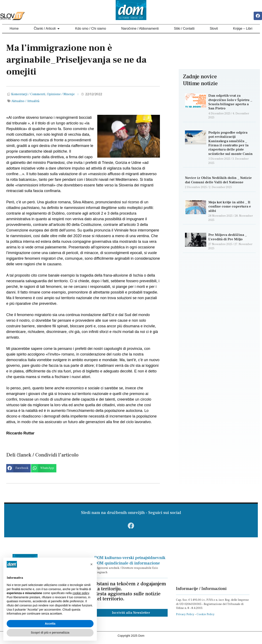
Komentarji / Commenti (28, 95)
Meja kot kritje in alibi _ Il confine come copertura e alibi (230, 207)
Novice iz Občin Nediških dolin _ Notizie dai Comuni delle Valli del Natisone (218, 180)
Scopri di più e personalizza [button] (50, 633)
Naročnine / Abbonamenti (140, 29)
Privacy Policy (185, 616)
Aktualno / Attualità (25, 101)
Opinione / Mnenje (61, 95)
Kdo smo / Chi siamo (91, 29)
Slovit (214, 29)
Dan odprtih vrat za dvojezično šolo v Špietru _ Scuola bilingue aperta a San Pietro (230, 102)
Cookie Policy (206, 616)
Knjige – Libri (243, 29)
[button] (18, 469)
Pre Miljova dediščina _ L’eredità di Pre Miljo (228, 237)
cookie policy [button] (81, 593)
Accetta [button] (50, 624)
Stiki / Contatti (184, 29)
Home (14, 29)
